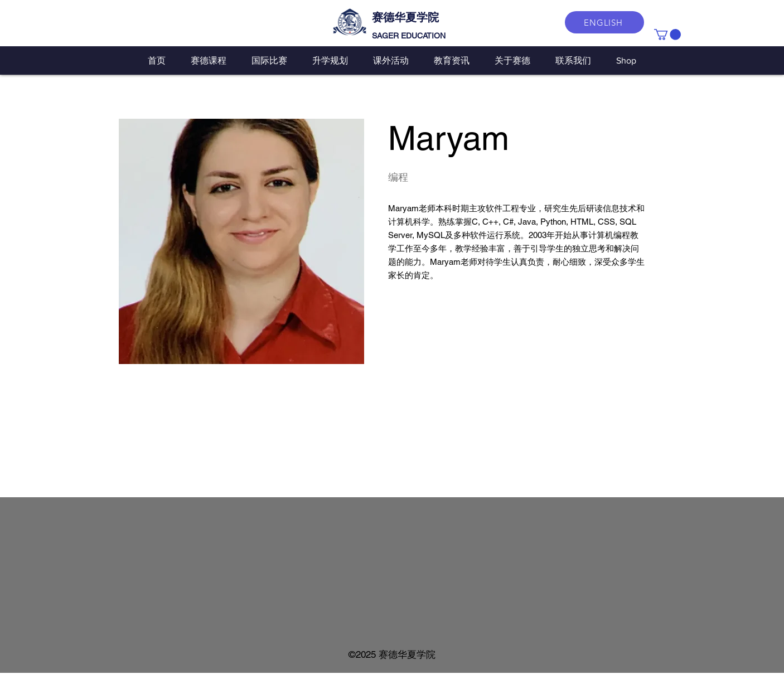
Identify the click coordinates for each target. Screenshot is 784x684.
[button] (667, 35)
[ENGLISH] (604, 22)
